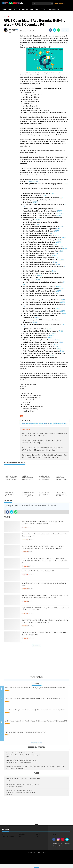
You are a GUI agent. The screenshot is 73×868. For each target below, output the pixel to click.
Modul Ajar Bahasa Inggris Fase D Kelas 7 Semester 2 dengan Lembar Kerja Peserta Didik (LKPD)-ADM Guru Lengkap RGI (43, 550)
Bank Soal (25, 9)
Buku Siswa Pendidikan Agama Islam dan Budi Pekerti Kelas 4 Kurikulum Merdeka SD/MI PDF (37, 701)
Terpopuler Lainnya (36, 744)
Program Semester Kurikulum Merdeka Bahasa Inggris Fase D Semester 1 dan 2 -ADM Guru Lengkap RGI (43, 526)
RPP (15, 9)
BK (19, 9)
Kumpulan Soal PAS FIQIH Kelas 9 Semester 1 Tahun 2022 (23, 781)
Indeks (10, 9)
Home (4, 9)
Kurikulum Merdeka (53, 9)
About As (55, 844)
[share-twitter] (54, 30)
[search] (43, 3)
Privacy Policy (57, 847)
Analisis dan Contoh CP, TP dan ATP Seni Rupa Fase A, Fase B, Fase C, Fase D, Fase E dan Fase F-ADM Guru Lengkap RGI (44, 600)
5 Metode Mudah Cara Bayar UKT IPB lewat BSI (44, 573)
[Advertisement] (36, 662)
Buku (32, 9)
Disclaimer (65, 847)
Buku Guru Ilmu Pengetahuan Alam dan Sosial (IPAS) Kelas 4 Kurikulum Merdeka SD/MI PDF (37, 712)
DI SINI (65, 184)
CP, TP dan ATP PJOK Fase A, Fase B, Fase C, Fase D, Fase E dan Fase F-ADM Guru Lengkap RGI (45, 612)
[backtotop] (36, 826)
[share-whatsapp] (59, 30)
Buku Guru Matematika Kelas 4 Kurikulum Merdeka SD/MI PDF (38, 733)
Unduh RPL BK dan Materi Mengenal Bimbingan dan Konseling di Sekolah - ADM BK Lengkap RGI (45, 424)
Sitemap (55, 849)
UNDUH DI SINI (33, 182)
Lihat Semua (36, 646)
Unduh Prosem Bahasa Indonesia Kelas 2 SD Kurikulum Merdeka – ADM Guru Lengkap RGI (46, 635)
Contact (61, 844)
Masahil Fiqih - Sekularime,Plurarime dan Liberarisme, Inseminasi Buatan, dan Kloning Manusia (21, 793)
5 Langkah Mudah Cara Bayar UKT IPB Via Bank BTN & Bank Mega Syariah (44, 586)
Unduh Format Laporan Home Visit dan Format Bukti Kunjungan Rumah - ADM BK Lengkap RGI (38, 723)
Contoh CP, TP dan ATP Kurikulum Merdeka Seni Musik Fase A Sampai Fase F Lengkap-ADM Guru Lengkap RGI (44, 624)
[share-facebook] (50, 30)
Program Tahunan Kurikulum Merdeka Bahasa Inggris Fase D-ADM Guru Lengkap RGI (44, 538)
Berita (37, 9)
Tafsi (43, 9)
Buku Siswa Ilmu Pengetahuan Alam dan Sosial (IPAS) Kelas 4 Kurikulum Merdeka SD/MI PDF (37, 690)
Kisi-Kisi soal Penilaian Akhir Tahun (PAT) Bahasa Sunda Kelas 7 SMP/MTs (23, 786)
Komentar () (65, 30)
